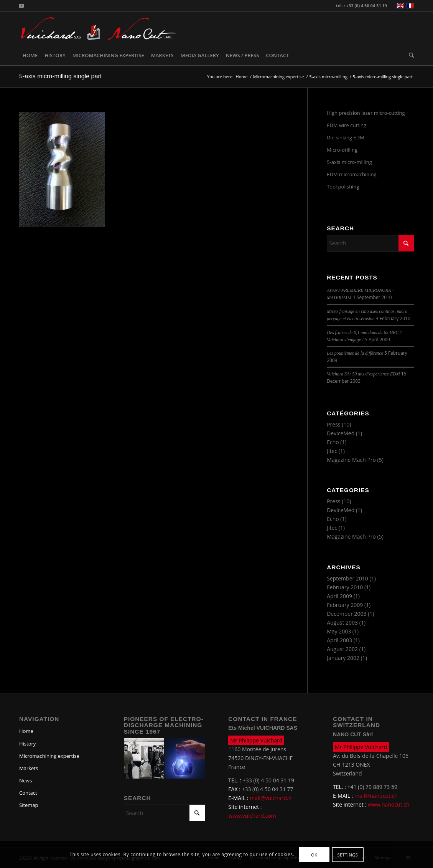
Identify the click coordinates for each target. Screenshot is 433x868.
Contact (28, 793)
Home (26, 731)
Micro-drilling (342, 150)
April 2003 (339, 640)
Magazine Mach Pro (351, 460)
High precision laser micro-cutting (366, 113)
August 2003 (342, 622)
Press (333, 424)
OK (314, 855)
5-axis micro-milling (349, 162)
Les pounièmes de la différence (355, 353)
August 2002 (342, 649)
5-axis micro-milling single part (60, 76)
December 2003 (347, 614)
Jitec (332, 451)
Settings (347, 855)
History (27, 744)
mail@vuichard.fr (271, 798)
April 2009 (339, 596)
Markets (29, 768)
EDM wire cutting (347, 125)
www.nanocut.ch (389, 804)
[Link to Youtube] (21, 6)
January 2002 (343, 658)
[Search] (410, 55)
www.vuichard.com (252, 816)
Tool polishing (343, 187)
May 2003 (339, 631)
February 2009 (345, 605)
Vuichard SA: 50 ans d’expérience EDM (363, 374)
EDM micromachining (352, 174)
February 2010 (345, 587)
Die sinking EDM (346, 137)
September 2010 (347, 578)
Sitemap (29, 805)
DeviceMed (341, 433)
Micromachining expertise (49, 756)
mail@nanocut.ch (376, 796)
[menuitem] (30, 55)
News (26, 780)
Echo (333, 442)
